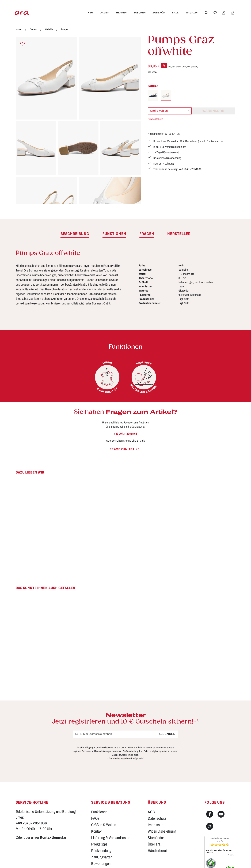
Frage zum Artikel (126, 449)
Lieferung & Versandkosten (111, 838)
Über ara (154, 844)
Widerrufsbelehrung (162, 831)
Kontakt (97, 831)
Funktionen (99, 812)
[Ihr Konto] (223, 13)
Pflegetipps (99, 844)
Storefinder (156, 838)
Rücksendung (101, 851)
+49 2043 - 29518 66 (125, 434)
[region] (78, 121)
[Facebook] (210, 814)
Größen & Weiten (104, 825)
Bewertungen (101, 864)
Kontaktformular (53, 837)
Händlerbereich (159, 851)
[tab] (75, 234)
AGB (151, 812)
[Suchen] (206, 13)
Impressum (156, 825)
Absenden (167, 734)
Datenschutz (157, 818)
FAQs (95, 818)
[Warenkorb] (232, 13)
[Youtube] (221, 814)
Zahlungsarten (102, 857)
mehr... (231, 855)
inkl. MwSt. (152, 72)
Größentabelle (155, 119)
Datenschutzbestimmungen (125, 755)
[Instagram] (210, 826)
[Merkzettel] (215, 13)
